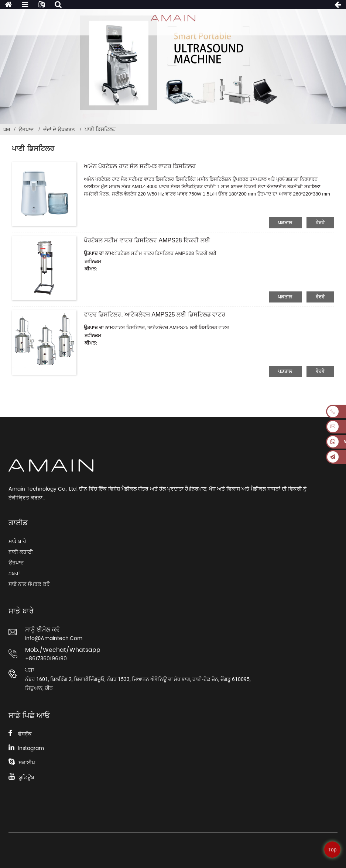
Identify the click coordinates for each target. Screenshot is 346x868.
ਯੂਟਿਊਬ (26, 777)
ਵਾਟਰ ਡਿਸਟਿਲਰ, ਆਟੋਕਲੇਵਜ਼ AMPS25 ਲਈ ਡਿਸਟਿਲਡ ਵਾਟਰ (155, 314)
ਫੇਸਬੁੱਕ (25, 734)
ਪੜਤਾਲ (285, 223)
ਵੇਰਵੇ (320, 223)
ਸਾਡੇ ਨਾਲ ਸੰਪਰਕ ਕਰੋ (29, 584)
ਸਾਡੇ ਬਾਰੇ (17, 541)
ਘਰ (7, 129)
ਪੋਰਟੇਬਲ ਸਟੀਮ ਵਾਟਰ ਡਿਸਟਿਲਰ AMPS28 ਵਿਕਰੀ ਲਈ (147, 240)
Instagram (31, 748)
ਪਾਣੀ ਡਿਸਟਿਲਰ (100, 129)
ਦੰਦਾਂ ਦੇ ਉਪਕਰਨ (59, 129)
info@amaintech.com (54, 638)
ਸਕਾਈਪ (27, 763)
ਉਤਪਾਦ (26, 129)
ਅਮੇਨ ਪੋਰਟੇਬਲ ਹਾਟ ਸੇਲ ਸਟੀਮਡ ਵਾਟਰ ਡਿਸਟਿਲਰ (140, 166)
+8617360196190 (46, 659)
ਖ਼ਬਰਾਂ (14, 573)
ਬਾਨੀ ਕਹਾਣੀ (21, 552)
